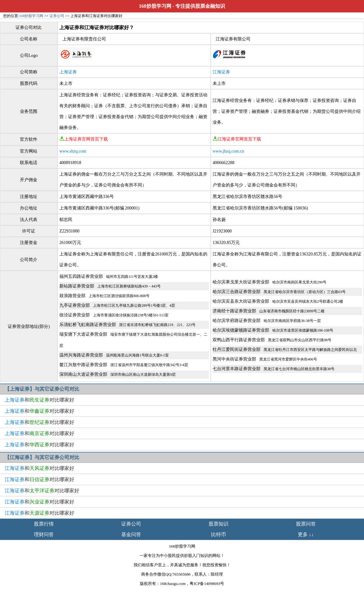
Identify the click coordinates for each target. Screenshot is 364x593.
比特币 (219, 534)
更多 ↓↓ (306, 534)
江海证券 (221, 72)
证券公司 (57, 16)
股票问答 (306, 524)
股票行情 (44, 524)
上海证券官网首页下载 (84, 139)
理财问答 (44, 534)
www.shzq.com (73, 151)
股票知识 (219, 524)
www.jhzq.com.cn (228, 151)
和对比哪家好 (39, 400)
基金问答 (131, 534)
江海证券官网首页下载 (237, 139)
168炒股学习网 (155, 6)
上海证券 (68, 72)
